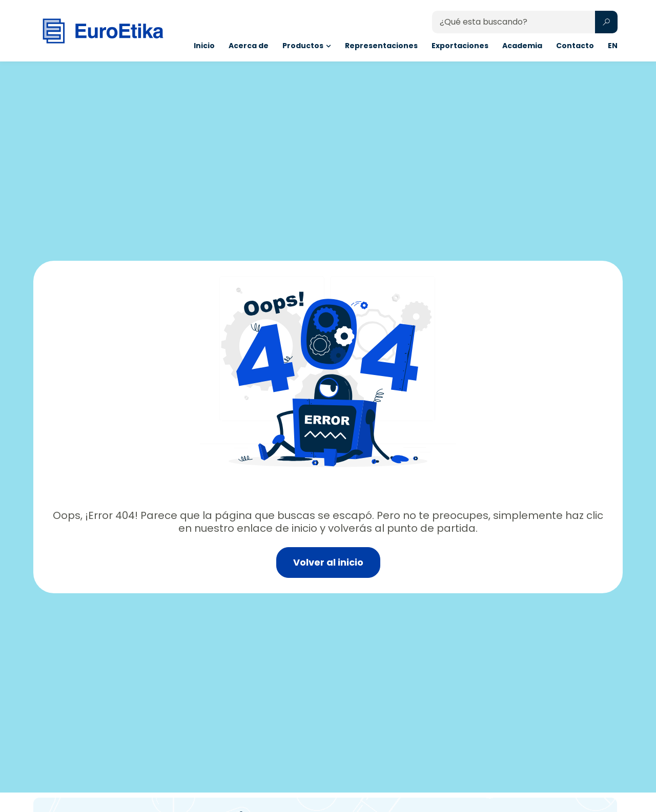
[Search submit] (606, 22)
